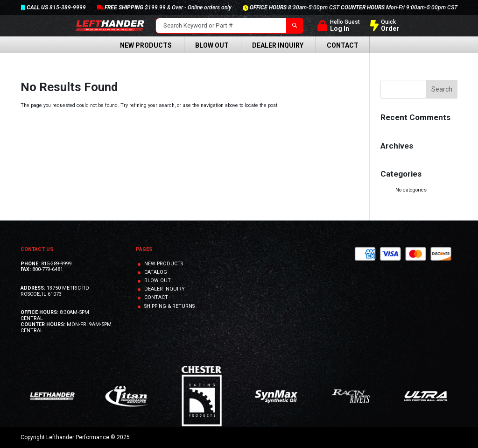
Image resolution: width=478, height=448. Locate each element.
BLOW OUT (158, 281)
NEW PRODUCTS (164, 264)
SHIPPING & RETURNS (169, 306)
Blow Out (212, 45)
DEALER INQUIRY (165, 289)
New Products (146, 45)
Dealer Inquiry (278, 45)
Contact (343, 45)
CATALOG (156, 272)
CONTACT (156, 297)
